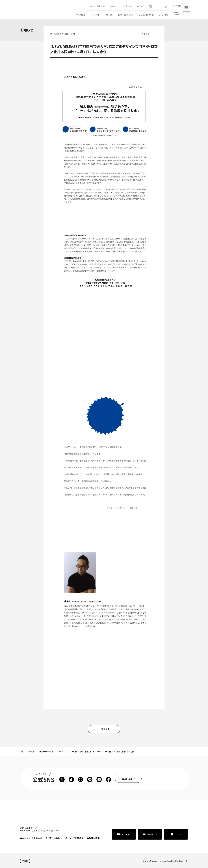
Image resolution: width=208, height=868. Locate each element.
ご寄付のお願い (55, 838)
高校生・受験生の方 (87, 6)
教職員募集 (94, 838)
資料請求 (183, 12)
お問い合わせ (152, 834)
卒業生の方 (117, 6)
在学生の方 (104, 6)
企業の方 (130, 6)
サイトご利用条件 (75, 838)
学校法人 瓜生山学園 (32, 838)
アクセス (178, 834)
